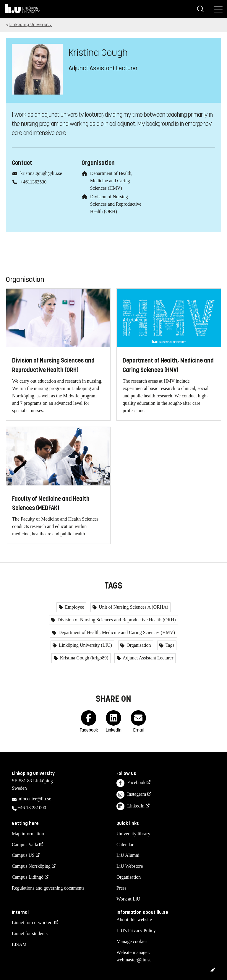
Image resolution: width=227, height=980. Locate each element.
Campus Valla (25, 845)
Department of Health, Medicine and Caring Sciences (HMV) (111, 181)
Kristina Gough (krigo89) (84, 658)
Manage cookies (132, 941)
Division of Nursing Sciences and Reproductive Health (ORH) (116, 204)
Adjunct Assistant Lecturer (148, 658)
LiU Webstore (130, 866)
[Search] (200, 9)
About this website (134, 920)
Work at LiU (128, 899)
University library (133, 834)
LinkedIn (130, 806)
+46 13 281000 (32, 808)
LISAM (19, 944)
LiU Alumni (128, 855)
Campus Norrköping (31, 866)
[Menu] (218, 9)
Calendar (125, 845)
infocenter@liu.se (34, 799)
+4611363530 (33, 182)
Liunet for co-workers (33, 923)
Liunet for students (30, 933)
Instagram (131, 795)
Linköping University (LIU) (85, 645)
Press (121, 888)
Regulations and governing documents (48, 888)
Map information (28, 834)
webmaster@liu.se (134, 960)
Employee (74, 607)
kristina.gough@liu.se (41, 173)
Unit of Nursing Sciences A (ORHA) (133, 607)
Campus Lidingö (28, 877)
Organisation (138, 645)
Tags (169, 645)
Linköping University (31, 25)
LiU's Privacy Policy (136, 931)
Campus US (23, 855)
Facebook (131, 783)
